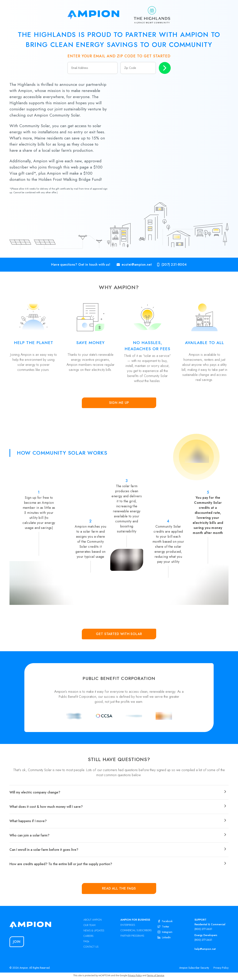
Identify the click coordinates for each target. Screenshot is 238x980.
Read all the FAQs (119, 888)
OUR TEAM (89, 925)
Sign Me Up (119, 403)
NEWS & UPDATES (94, 930)
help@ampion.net (205, 949)
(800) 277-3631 (203, 929)
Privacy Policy (221, 968)
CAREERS (89, 936)
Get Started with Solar (119, 634)
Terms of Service (156, 975)
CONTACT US (91, 947)
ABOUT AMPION (93, 920)
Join (17, 942)
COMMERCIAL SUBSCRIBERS (136, 930)
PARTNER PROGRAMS (132, 936)
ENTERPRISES (128, 925)
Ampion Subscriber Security (194, 968)
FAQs (86, 941)
